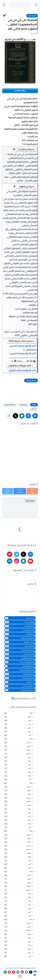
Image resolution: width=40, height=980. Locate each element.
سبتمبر (29, 750)
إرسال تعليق (30, 501)
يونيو (29, 717)
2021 (31, 919)
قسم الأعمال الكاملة (20, 650)
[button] (28, 416)
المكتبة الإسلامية (20, 630)
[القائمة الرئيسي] (36, 5)
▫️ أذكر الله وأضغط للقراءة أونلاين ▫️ (22, 370)
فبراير (29, 731)
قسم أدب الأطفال (20, 642)
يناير (30, 735)
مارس (29, 728)
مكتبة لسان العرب (11, 968)
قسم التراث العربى (20, 654)
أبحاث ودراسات (20, 618)
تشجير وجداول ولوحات (20, 638)
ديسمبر (29, 743)
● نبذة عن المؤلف (27, 186)
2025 (31, 739)
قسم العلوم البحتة (20, 666)
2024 (31, 783)
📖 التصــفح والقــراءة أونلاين (21, 366)
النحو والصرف (32, 16)
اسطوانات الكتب (20, 622)
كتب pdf (34, 409)
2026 (31, 713)
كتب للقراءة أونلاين (20, 686)
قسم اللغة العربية (10, 405)
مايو (30, 720)
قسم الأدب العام (20, 646)
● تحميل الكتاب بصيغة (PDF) (21, 341)
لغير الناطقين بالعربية (20, 690)
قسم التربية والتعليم (20, 658)
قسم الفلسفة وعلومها (20, 670)
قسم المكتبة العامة (20, 678)
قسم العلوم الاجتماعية (20, 662)
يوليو (29, 757)
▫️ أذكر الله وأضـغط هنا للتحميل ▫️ (23, 346)
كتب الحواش (20, 682)
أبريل (29, 724)
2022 (31, 871)
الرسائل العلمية (20, 626)
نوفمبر (29, 746)
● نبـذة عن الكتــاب (26, 149)
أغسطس (28, 754)
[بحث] (4, 5)
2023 (31, 831)
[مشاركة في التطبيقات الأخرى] (9, 416)
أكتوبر (29, 794)
